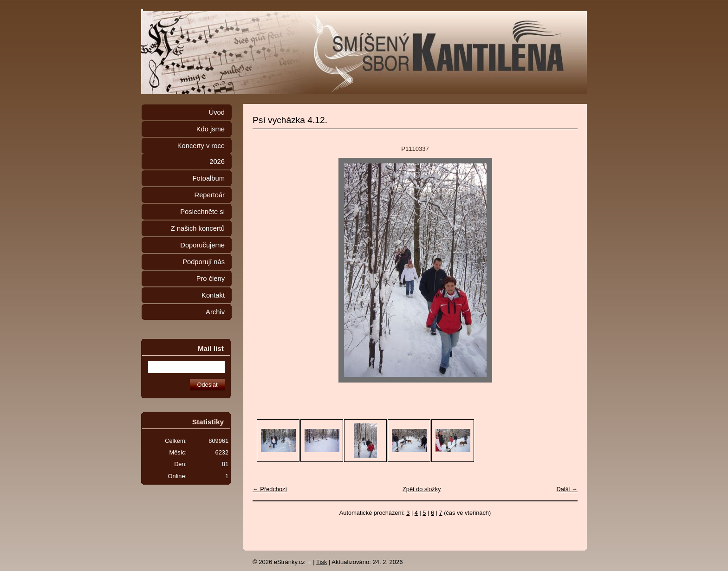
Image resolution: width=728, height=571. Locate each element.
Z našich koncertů (198, 228)
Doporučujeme (202, 245)
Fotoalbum (208, 178)
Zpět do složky (422, 489)
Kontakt (213, 295)
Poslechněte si (202, 212)
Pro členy (211, 279)
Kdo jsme (211, 129)
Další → (567, 489)
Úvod (217, 112)
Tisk (322, 562)
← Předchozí (270, 489)
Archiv (215, 312)
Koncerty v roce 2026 (201, 154)
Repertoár (210, 195)
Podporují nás (204, 262)
